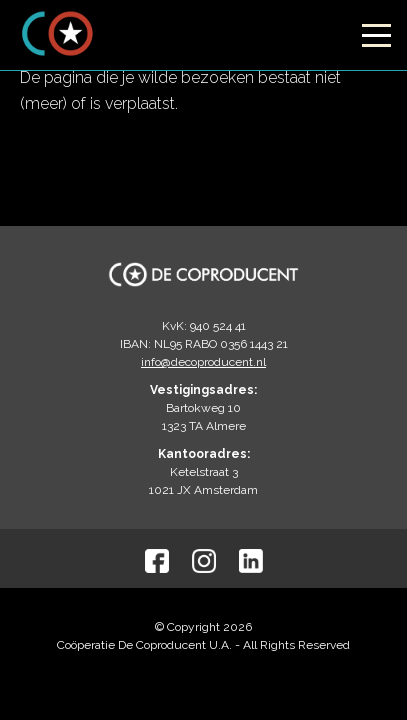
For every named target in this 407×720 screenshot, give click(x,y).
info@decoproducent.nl (203, 362)
